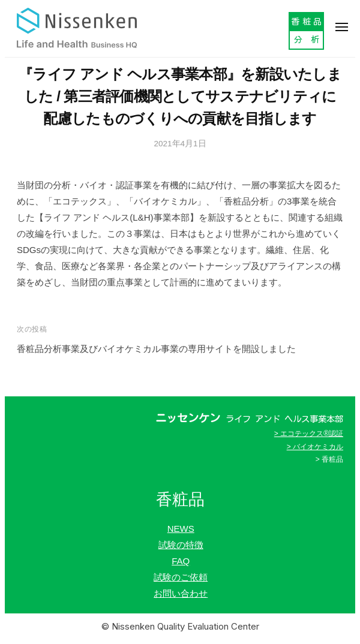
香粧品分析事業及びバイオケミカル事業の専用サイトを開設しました (156, 349)
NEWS (181, 529)
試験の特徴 (181, 545)
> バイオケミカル (315, 447)
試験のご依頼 (181, 577)
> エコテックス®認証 (309, 434)
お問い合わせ (181, 593)
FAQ (181, 561)
